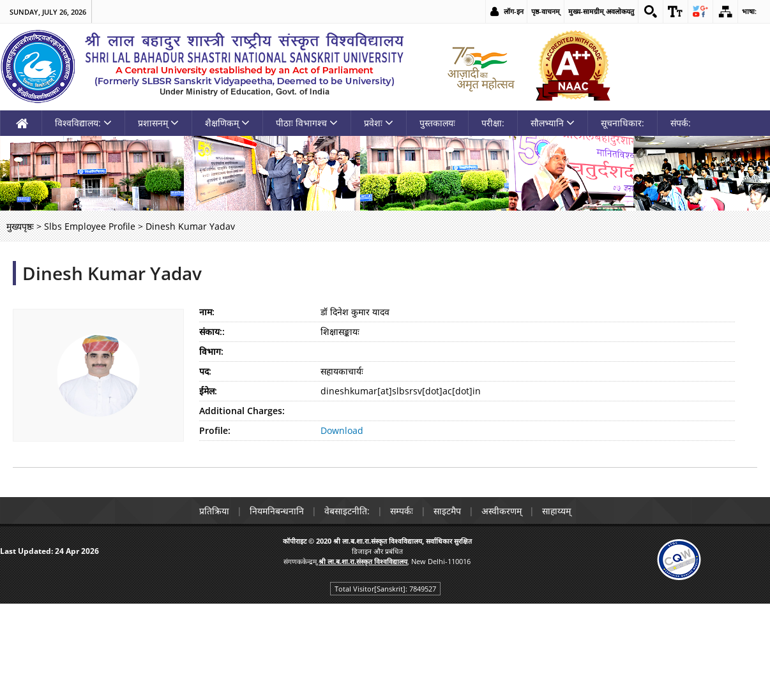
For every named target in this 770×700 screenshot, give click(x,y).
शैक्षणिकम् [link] (227, 123)
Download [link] (342, 430)
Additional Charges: (242, 411)
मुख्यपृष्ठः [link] (20, 226)
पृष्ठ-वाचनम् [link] (546, 11)
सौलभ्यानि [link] (553, 123)
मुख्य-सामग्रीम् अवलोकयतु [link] (601, 11)
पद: (205, 371)
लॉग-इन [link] (514, 11)
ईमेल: (208, 391)
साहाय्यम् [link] (556, 511)
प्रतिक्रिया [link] (214, 511)
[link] (651, 11)
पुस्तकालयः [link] (437, 123)
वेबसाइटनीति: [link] (347, 511)
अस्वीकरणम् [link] (502, 511)
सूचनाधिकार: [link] (623, 123)
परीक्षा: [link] (493, 123)
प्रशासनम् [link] (158, 123)
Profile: (215, 430)
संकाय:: (212, 331)
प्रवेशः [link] (379, 123)
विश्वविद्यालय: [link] (83, 123)
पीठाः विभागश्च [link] (307, 123)
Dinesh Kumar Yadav (112, 273)
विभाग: (211, 351)
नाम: (207, 312)
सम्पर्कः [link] (402, 511)
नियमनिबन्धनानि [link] (277, 511)
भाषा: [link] (749, 11)
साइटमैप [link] (447, 511)
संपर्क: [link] (681, 123)
